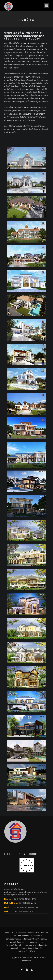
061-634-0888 (25, 903)
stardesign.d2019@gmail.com (26, 907)
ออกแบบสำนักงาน (37, 942)
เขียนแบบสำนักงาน (13, 945)
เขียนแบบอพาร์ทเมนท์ (31, 939)
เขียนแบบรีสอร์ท (37, 936)
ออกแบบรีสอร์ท (24, 936)
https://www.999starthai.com (26, 911)
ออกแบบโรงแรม (34, 933)
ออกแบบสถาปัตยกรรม (26, 948)
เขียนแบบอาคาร (22, 942)
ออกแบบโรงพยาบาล (29, 945)
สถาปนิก (39, 948)
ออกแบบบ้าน (26, 43)
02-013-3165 (19, 899)
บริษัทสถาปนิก (23, 951)
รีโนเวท (33, 951)
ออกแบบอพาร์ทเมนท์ (14, 939)
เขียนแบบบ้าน (21, 933)
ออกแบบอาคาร (41, 43)
